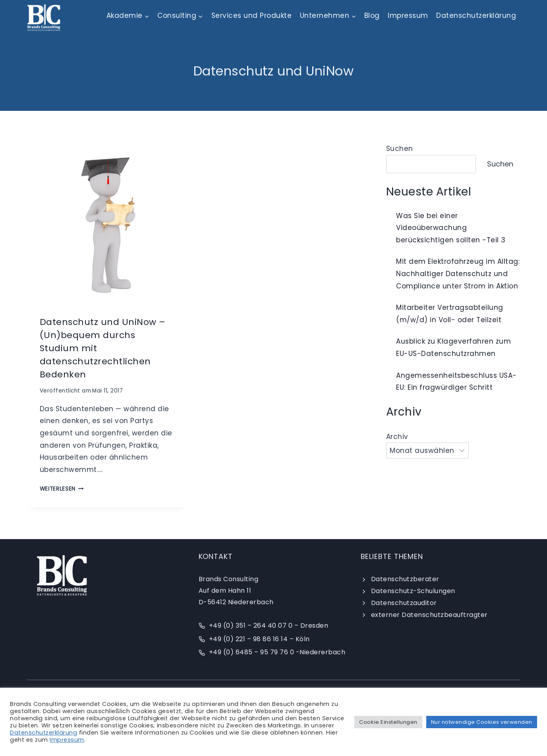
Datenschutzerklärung (476, 15)
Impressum (408, 15)
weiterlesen (62, 489)
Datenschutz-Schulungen (413, 591)
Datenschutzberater (405, 579)
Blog (372, 15)
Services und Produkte (252, 15)
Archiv (397, 437)
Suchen (400, 149)
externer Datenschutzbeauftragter (429, 615)
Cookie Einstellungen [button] (388, 722)
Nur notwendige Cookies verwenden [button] (482, 722)
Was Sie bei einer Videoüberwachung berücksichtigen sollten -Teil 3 (451, 228)
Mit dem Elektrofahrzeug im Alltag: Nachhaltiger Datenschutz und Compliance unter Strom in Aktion (458, 274)
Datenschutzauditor (404, 603)
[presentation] (107, 222)
